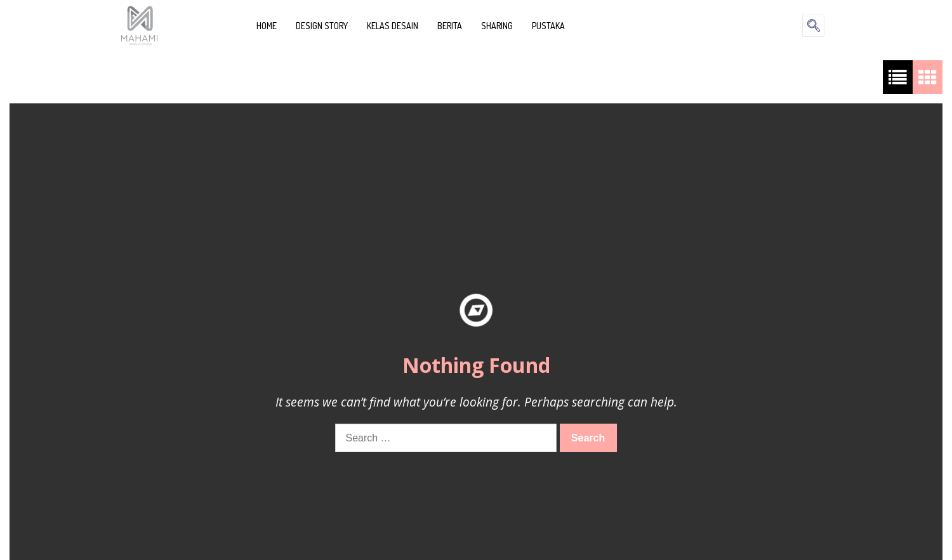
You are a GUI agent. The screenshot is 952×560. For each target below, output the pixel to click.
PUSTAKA (548, 26)
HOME (267, 26)
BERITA (450, 26)
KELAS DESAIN (393, 26)
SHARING (497, 26)
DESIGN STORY (322, 26)
